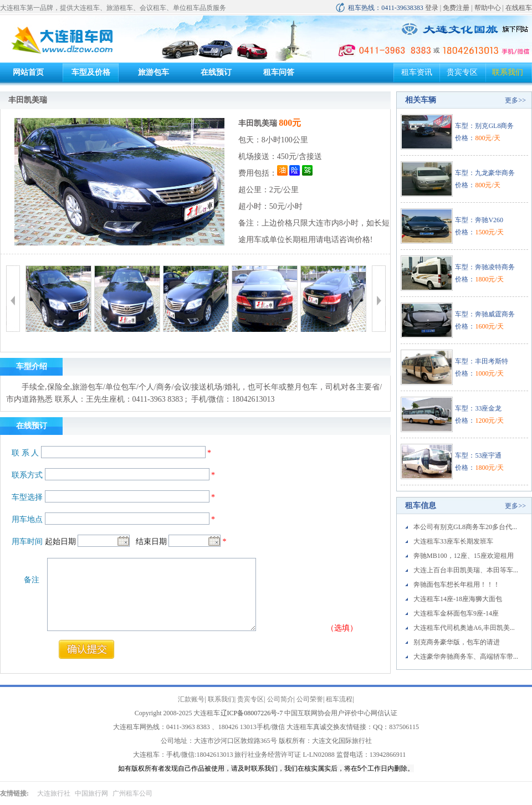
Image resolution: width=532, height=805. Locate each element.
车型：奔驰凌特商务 (485, 267)
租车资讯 (417, 72)
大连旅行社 (54, 793)
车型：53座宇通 (478, 455)
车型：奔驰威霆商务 (485, 314)
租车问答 (279, 72)
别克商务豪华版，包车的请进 (457, 642)
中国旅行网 (91, 793)
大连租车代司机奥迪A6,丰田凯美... (464, 628)
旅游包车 (154, 72)
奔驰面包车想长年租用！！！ (457, 584)
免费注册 (456, 8)
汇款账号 (191, 699)
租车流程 (339, 699)
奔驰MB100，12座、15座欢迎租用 (464, 556)
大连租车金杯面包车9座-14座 (456, 613)
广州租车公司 (132, 793)
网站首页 (28, 72)
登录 (432, 8)
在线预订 (216, 72)
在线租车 (519, 8)
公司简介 (280, 699)
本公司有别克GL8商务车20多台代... (465, 527)
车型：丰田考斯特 (482, 361)
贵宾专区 (462, 72)
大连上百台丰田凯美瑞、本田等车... (466, 570)
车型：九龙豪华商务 (485, 173)
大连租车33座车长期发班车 (453, 541)
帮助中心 (488, 8)
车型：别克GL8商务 (484, 126)
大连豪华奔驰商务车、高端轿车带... (466, 657)
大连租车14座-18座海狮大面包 (458, 599)
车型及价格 (91, 72)
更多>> (515, 100)
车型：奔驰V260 (479, 220)
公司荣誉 (310, 699)
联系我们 (508, 72)
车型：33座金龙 (478, 408)
